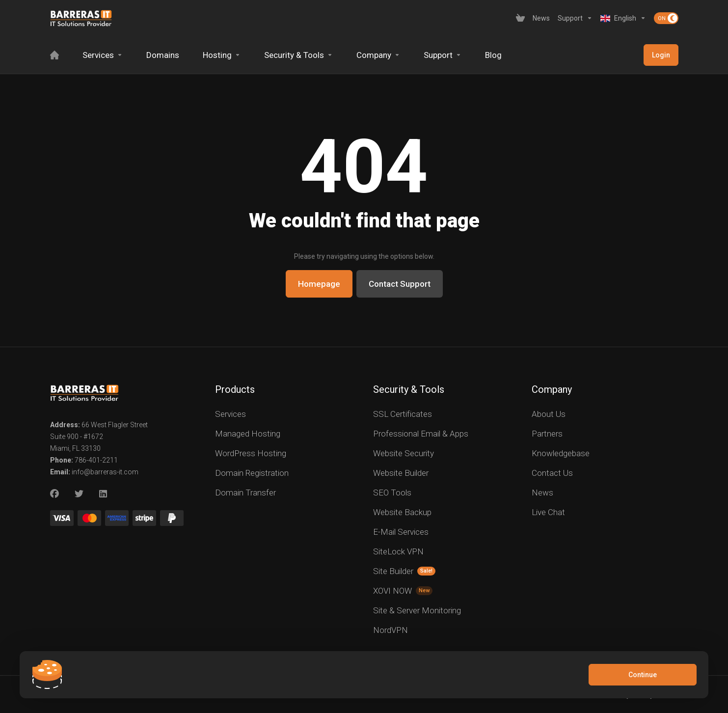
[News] (541, 18)
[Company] (378, 55)
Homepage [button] (319, 284)
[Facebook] (54, 494)
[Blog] (493, 55)
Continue (643, 675)
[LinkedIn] (104, 494)
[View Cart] (520, 18)
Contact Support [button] (400, 284)
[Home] (54, 55)
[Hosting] (222, 55)
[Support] (575, 18)
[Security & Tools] (298, 55)
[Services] (103, 55)
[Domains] (163, 55)
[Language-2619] (623, 18)
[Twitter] (79, 494)
